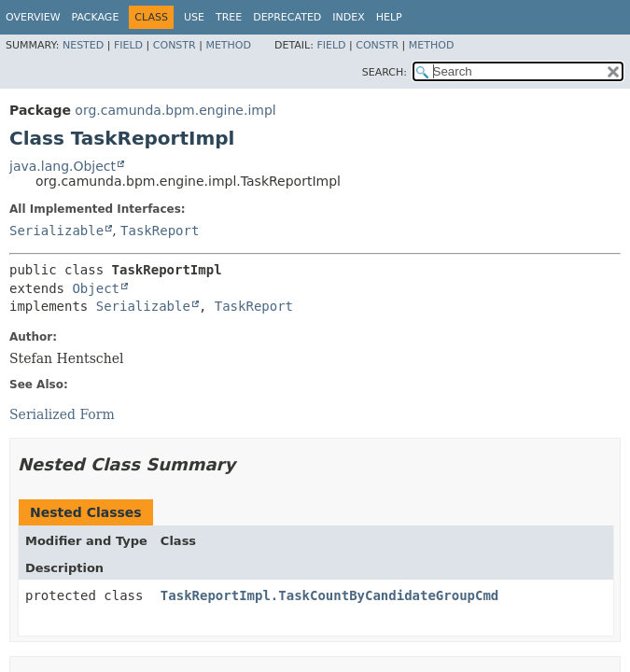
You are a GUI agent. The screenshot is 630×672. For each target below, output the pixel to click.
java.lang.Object (63, 166)
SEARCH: (385, 72)
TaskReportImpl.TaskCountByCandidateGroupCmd (329, 595)
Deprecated (287, 17)
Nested (83, 45)
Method (228, 45)
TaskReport (160, 231)
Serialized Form (62, 414)
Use (194, 17)
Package (96, 17)
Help (389, 17)
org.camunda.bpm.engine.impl (175, 110)
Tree (229, 17)
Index (348, 17)
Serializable (56, 231)
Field (128, 45)
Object (96, 288)
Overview (33, 17)
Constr (175, 45)
